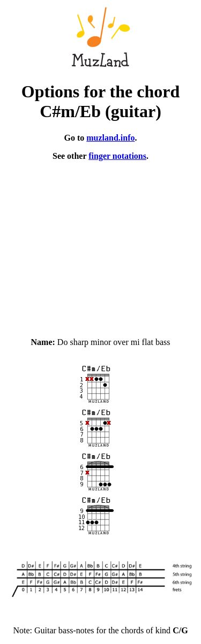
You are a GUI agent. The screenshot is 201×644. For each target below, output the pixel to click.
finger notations (117, 156)
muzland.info (110, 138)
